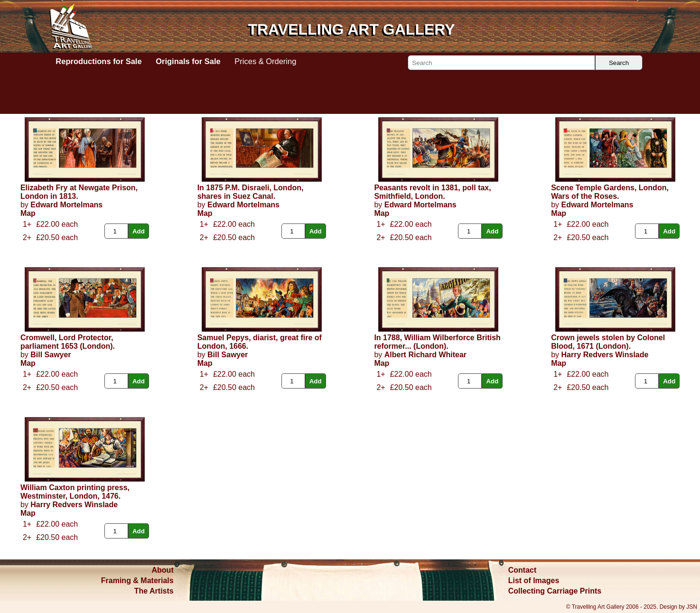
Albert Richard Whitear (425, 355)
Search (619, 63)
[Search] (501, 63)
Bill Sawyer (51, 355)
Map (28, 213)
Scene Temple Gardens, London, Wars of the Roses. (610, 192)
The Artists (154, 591)
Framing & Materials (137, 580)
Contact (523, 570)
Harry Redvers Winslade (605, 355)
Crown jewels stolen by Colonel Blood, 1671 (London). (608, 342)
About (163, 570)
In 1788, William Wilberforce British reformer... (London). (437, 342)
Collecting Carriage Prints (555, 591)
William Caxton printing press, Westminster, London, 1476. (75, 492)
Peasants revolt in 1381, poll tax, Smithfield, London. (432, 192)
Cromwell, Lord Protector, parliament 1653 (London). (68, 342)
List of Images (534, 580)
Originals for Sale (188, 61)
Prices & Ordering (265, 61)
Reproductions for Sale (98, 61)
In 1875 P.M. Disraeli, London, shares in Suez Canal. (251, 192)
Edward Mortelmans (66, 205)
